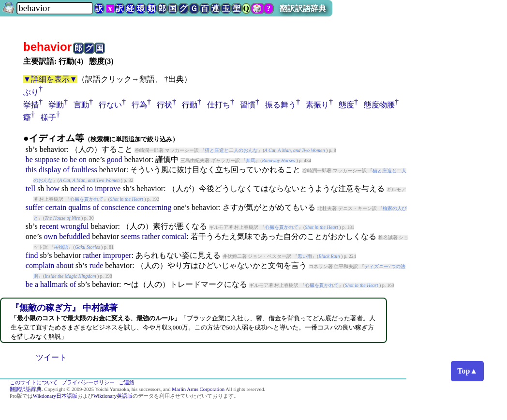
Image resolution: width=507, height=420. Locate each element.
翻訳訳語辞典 (303, 8)
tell (30, 188)
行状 (164, 105)
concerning (154, 207)
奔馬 (251, 160)
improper (117, 255)
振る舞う (281, 105)
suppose (47, 159)
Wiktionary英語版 (113, 396)
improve (108, 188)
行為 (139, 105)
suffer (35, 207)
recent (49, 226)
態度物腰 (379, 105)
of (66, 170)
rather (151, 236)
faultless (84, 170)
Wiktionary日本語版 (55, 396)
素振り (317, 105)
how (53, 188)
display (50, 170)
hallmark (54, 284)
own (51, 236)
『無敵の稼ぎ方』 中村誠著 (64, 308)
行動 (190, 105)
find (32, 255)
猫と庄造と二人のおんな (231, 150)
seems (130, 236)
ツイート (51, 357)
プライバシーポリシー (88, 382)
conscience (118, 207)
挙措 (31, 105)
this (31, 170)
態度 (346, 105)
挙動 (56, 105)
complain (40, 265)
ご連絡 (127, 382)
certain (56, 207)
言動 (81, 105)
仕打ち (219, 105)
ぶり (31, 92)
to (64, 159)
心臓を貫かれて (87, 199)
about (65, 265)
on (83, 159)
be (29, 159)
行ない (110, 105)
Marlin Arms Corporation (198, 389)
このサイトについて (34, 382)
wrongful (75, 226)
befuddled (75, 236)
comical (174, 236)
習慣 (248, 105)
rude (96, 265)
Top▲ (467, 371)
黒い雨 (305, 256)
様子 (48, 117)
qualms (79, 207)
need (77, 188)
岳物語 (61, 247)
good (115, 159)
